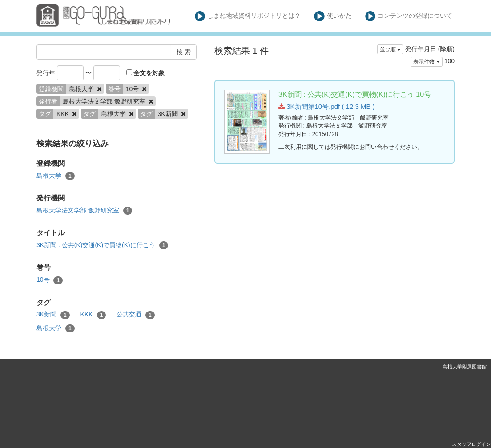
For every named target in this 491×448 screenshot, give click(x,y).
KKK (93, 315)
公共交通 (136, 315)
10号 (50, 280)
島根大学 (56, 176)
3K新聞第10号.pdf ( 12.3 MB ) (327, 106)
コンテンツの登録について (409, 16)
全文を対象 (146, 73)
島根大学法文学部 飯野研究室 (84, 211)
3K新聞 (53, 315)
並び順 (390, 49)
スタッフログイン (471, 444)
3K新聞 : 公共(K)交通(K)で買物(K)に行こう (102, 245)
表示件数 (426, 62)
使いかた (333, 16)
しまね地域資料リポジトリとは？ (248, 16)
